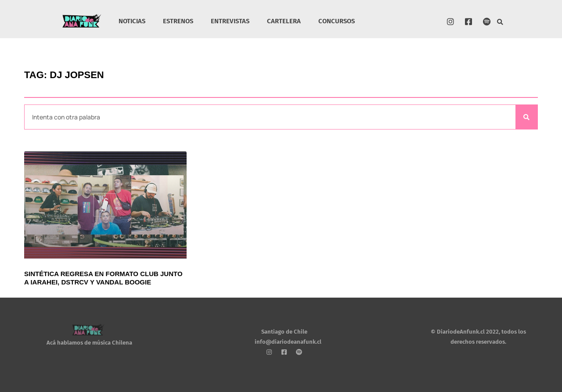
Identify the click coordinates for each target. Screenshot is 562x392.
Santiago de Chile (284, 332)
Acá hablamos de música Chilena (89, 343)
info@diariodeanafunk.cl (288, 342)
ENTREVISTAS (230, 21)
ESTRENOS (178, 21)
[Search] (526, 117)
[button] (500, 22)
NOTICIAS (132, 21)
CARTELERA (284, 21)
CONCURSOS (337, 21)
